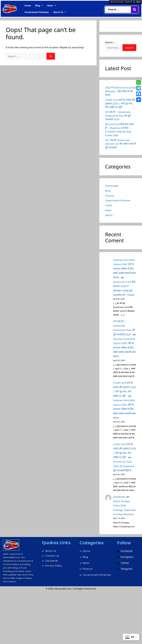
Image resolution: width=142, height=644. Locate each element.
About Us (60, 12)
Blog (39, 5)
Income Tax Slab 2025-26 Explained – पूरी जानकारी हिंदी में (124, 466)
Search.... (110, 42)
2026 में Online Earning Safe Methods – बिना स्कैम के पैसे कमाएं (121, 91)
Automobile (112, 186)
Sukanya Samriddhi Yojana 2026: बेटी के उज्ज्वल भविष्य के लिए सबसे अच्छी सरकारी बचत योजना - (124, 269)
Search (129, 48)
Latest (109, 205)
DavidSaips (119, 497)
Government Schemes (37, 12)
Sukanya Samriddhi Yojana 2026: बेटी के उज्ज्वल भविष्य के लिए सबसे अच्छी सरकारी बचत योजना (124, 348)
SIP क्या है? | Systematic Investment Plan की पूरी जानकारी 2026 (118, 116)
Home (28, 5)
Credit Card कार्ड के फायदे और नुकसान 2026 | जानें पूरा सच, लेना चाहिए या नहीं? (120, 103)
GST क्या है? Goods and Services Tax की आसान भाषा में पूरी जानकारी (121, 144)
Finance (110, 196)
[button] (39, 5)
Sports (109, 215)
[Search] (51, 56)
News (51, 5)
